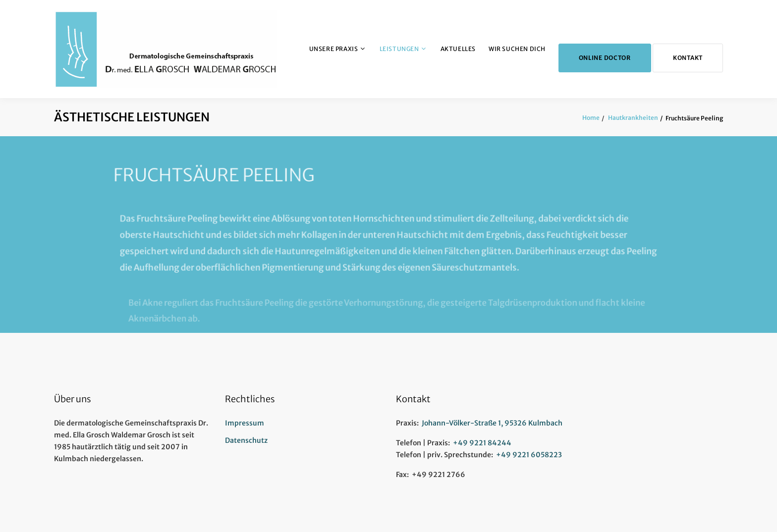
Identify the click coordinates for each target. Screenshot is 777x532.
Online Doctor (605, 58)
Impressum (245, 423)
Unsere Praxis (334, 49)
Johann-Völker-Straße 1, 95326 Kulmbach (492, 423)
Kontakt (688, 58)
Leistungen (399, 49)
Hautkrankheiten (633, 118)
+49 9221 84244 (482, 443)
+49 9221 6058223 (529, 455)
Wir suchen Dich (517, 49)
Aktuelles (458, 49)
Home (591, 118)
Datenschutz (246, 440)
